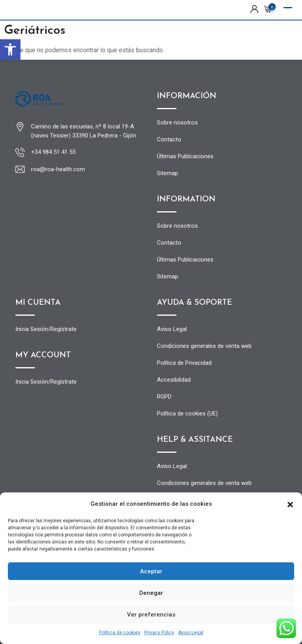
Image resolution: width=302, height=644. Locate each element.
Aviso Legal (191, 633)
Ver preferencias (151, 615)
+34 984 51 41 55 (53, 152)
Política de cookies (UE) (187, 413)
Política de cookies (120, 633)
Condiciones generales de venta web (204, 346)
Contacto (169, 139)
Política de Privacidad (184, 363)
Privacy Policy (159, 633)
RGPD (164, 397)
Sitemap (168, 173)
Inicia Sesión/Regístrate (46, 329)
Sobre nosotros (177, 123)
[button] (10, 49)
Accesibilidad (174, 380)
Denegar (151, 593)
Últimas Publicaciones (185, 156)
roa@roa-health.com (58, 169)
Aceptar (151, 571)
